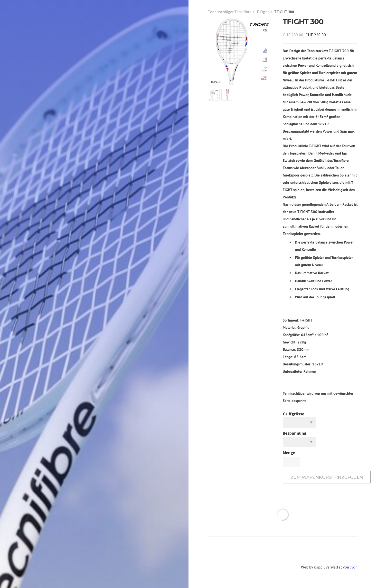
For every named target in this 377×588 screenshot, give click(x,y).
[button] (327, 477)
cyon (354, 567)
